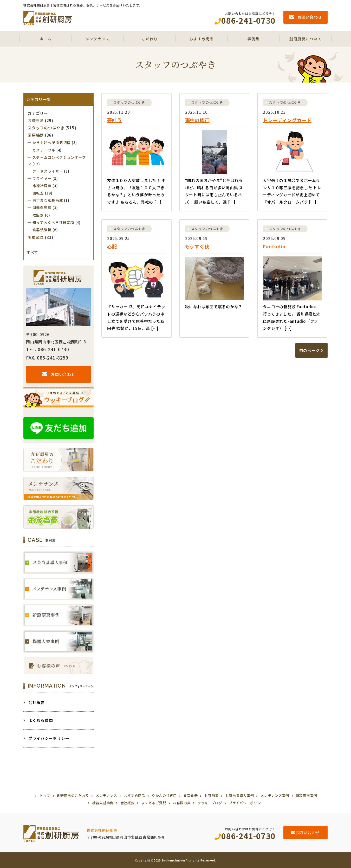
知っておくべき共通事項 (53, 222)
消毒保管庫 (42, 207)
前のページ (312, 350)
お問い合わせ (59, 374)
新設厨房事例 (307, 795)
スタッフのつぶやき (129, 102)
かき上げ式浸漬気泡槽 (52, 142)
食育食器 (191, 795)
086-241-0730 (245, 836)
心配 (112, 246)
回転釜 (38, 193)
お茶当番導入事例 (240, 795)
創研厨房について (305, 39)
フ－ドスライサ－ (48, 171)
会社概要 (34, 702)
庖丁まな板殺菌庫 (48, 200)
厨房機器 (36, 135)
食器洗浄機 (42, 230)
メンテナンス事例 (275, 795)
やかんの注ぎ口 (164, 795)
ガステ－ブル (44, 150)
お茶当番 (36, 120)
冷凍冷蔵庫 (42, 186)
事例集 (254, 39)
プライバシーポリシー (46, 738)
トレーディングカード (287, 120)
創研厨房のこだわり (73, 795)
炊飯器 (38, 215)
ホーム (46, 39)
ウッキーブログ (210, 803)
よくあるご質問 (154, 803)
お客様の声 (182, 803)
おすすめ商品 (202, 39)
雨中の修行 (197, 120)
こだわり (149, 39)
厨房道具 (36, 237)
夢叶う (114, 120)
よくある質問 (38, 720)
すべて (32, 252)
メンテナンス (98, 39)
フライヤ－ (42, 178)
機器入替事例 (103, 803)
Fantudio (274, 246)
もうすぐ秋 (197, 246)
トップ (45, 795)
